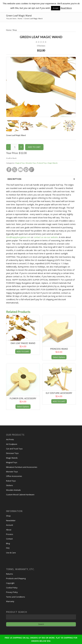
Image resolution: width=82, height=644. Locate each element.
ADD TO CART (23, 351)
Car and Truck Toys (14, 449)
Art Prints (10, 439)
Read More (66, 8)
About (9, 530)
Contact (9, 539)
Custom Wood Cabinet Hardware (20, 495)
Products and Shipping (16, 578)
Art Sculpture (12, 444)
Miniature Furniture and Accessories (22, 467)
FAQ (8, 548)
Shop (15, 30)
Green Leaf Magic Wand (19, 16)
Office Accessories (14, 476)
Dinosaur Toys (12, 453)
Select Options (59, 357)
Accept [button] (56, 8)
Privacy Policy (12, 592)
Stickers (10, 485)
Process (10, 534)
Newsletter (11, 520)
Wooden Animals (13, 490)
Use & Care (11, 553)
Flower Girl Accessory (23, 398)
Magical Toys (20, 163)
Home (9, 30)
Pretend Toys (42, 163)
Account (10, 525)
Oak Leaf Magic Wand (23, 343)
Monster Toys (12, 472)
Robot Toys (11, 481)
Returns (10, 574)
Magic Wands (53, 163)
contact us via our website (46, 237)
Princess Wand (59, 349)
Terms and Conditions (16, 597)
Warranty (10, 601)
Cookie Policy (12, 588)
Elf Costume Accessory (59, 393)
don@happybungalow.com (18, 237)
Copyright (10, 583)
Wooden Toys (31, 163)
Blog (8, 543)
